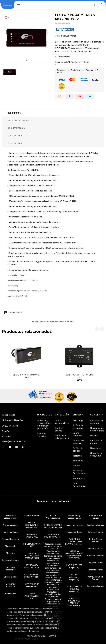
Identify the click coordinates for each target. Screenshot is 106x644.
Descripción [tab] (14, 113)
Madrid (76, 466)
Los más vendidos (42, 435)
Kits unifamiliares (11, 532)
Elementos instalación (11, 585)
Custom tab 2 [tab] (15, 143)
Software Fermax (95, 570)
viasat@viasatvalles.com (14, 441)
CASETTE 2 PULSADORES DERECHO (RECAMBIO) (74, 602)
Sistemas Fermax (95, 532)
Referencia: (60, 23)
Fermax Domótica (95, 549)
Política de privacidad (78, 427)
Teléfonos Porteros (11, 560)
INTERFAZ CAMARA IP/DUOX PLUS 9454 (53, 526)
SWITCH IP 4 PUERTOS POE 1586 (53, 536)
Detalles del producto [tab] (20, 121)
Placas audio (11, 546)
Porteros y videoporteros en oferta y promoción (44, 424)
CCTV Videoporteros (62, 422)
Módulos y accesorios (11, 569)
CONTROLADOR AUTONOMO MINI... (80, 378)
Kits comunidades (11, 525)
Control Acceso (32, 516)
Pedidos (94, 436)
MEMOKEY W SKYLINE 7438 (32, 536)
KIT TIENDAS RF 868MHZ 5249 (32, 585)
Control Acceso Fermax (95, 540)
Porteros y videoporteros (62, 437)
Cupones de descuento (96, 454)
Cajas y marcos (11, 577)
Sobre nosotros (77, 434)
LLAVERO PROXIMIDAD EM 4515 (32, 596)
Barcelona (78, 461)
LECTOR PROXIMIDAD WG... (26, 376)
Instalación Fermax (95, 525)
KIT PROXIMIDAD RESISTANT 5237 (32, 576)
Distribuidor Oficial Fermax (95, 578)
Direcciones (96, 448)
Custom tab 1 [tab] (15, 136)
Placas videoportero (11, 539)
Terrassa (77, 456)
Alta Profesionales (80, 485)
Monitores (11, 553)
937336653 (8, 436)
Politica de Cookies (36, 636)
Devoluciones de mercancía (97, 429)
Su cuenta (97, 415)
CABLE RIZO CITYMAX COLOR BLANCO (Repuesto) (74, 542)
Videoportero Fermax (95, 517)
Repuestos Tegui (74, 532)
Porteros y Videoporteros (11, 517)
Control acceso (59, 429)
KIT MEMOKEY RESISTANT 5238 (32, 566)
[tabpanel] (27, 38)
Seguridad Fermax (95, 563)
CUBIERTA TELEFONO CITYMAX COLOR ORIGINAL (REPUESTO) (74, 555)
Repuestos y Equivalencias (74, 517)
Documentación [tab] (16, 128)
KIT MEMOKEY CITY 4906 (32, 545)
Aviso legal (78, 420)
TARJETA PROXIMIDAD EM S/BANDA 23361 (32, 556)
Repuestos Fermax (74, 525)
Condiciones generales (79, 442)
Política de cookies (78, 449)
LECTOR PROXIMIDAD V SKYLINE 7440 (32, 525)
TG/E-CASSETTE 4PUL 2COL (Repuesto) (74, 589)
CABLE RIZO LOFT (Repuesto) (74, 566)
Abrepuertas (11, 593)
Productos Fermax (95, 556)
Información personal (96, 422)
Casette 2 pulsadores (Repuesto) (74, 577)
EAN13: (58, 36)
